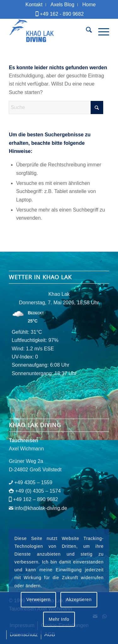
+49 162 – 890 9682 (36, 499)
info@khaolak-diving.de (41, 508)
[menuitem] (34, 5)
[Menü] (101, 31)
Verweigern (39, 599)
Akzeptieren (79, 599)
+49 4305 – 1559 (34, 482)
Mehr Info (59, 619)
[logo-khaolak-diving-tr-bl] (49, 31)
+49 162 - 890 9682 (62, 14)
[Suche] (86, 31)
